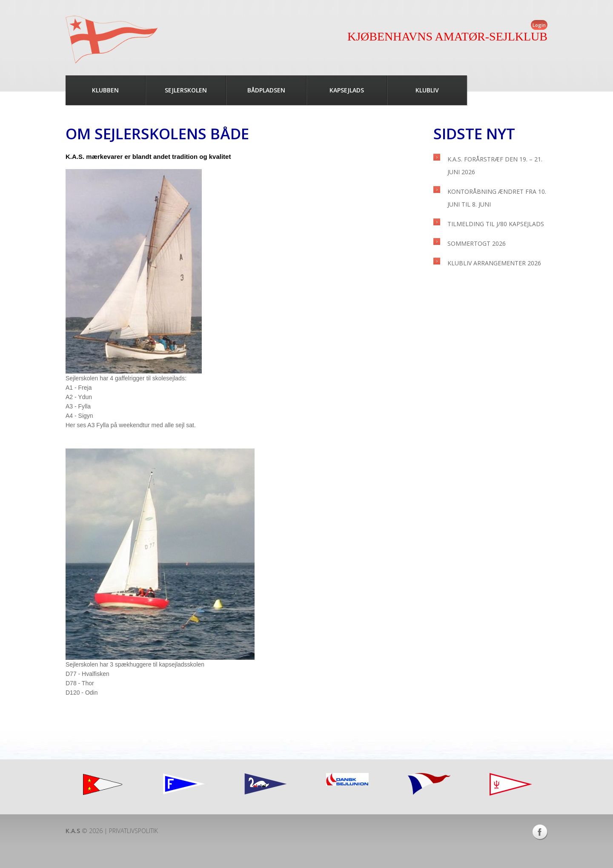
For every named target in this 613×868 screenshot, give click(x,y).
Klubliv (427, 90)
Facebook (540, 832)
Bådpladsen (266, 90)
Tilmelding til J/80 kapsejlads (496, 224)
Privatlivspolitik (133, 831)
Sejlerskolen (186, 90)
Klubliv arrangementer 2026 (494, 263)
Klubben (105, 90)
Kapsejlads (347, 90)
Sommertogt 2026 (477, 243)
